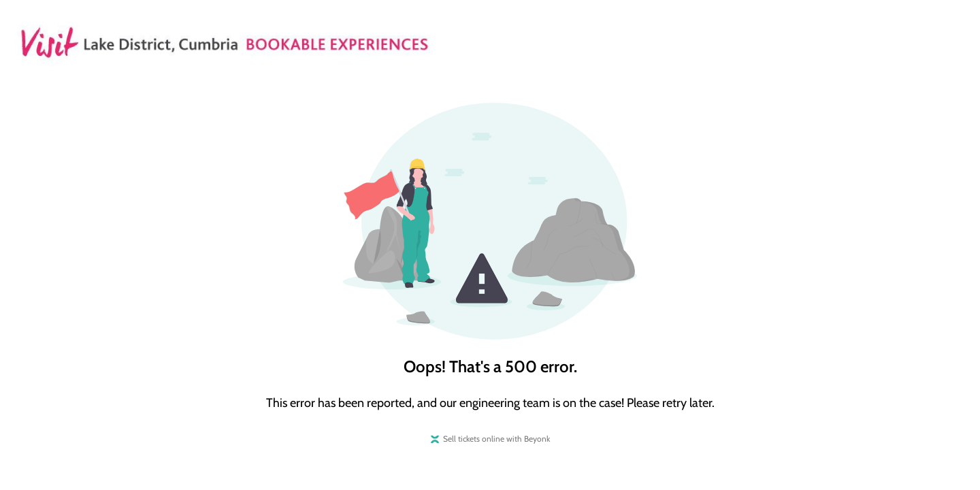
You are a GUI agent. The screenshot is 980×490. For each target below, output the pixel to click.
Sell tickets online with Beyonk (496, 439)
